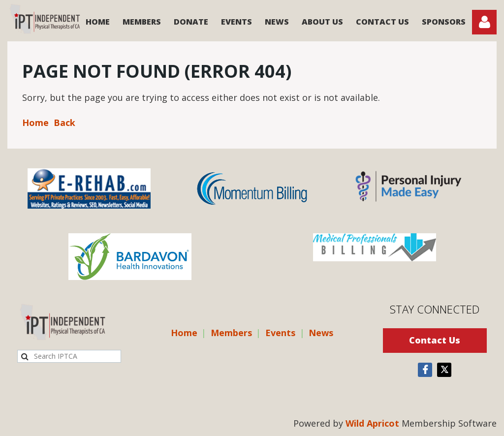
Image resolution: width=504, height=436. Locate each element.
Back (64, 123)
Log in (484, 22)
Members (231, 333)
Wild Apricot (372, 423)
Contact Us (435, 340)
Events (280, 333)
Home (35, 123)
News (321, 333)
